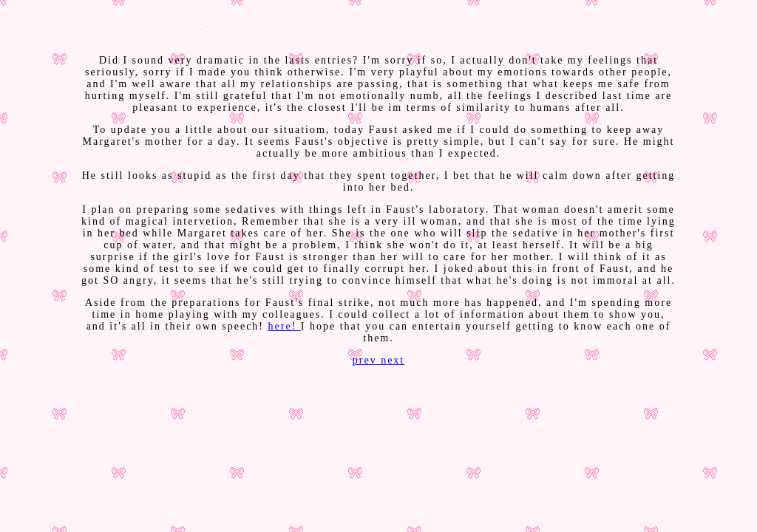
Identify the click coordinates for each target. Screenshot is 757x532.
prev (367, 360)
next (393, 360)
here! (285, 326)
